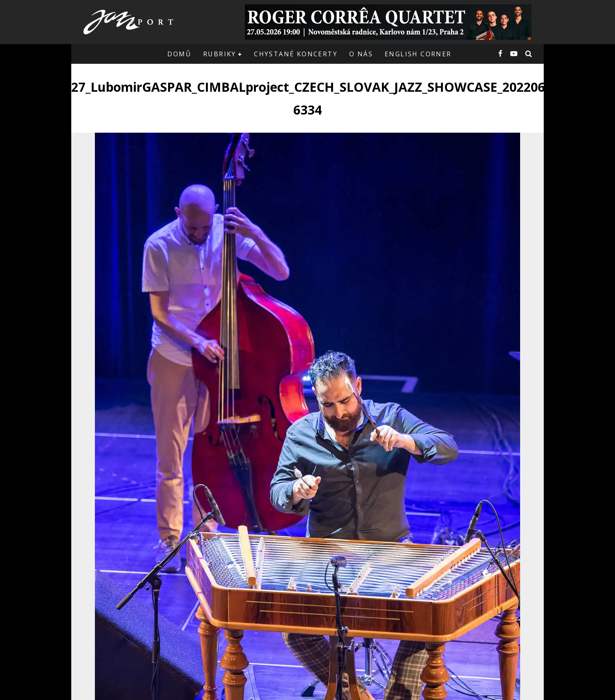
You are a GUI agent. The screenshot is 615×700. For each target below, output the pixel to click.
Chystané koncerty (296, 54)
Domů (179, 54)
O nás (361, 54)
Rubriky (220, 54)
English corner (418, 54)
